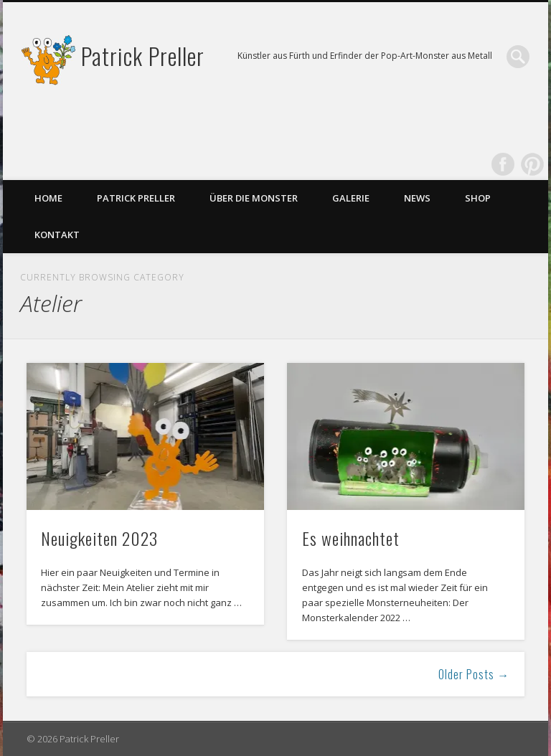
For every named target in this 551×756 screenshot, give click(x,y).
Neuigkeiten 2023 (99, 538)
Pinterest (532, 164)
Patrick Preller (143, 56)
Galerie (351, 198)
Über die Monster (254, 198)
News (417, 198)
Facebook (503, 164)
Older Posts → (474, 674)
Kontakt (57, 235)
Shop (478, 198)
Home (48, 198)
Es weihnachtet (351, 538)
